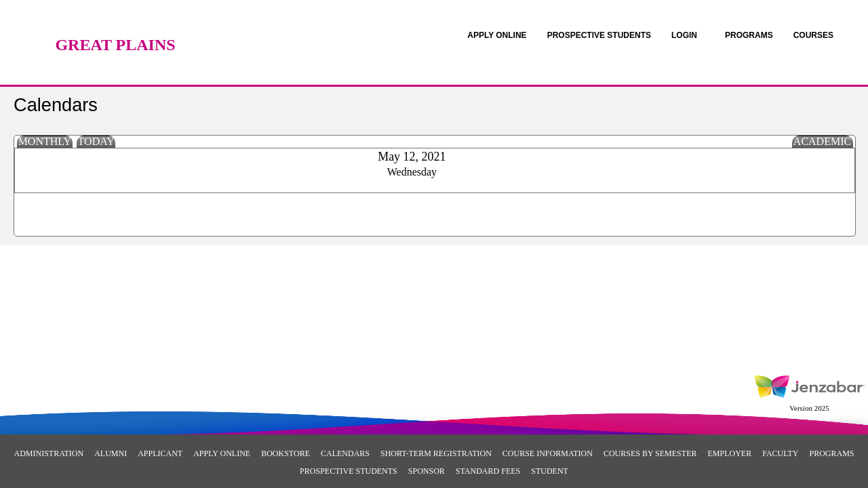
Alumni (111, 453)
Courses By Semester (650, 453)
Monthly (45, 141)
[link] (497, 35)
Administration (48, 453)
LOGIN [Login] (684, 35)
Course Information (548, 453)
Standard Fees (488, 471)
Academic (822, 141)
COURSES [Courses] (813, 35)
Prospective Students (349, 471)
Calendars (345, 453)
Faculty (780, 453)
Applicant (160, 453)
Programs (831, 453)
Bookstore (285, 453)
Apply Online (222, 453)
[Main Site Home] (115, 24)
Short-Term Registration (436, 453)
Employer (729, 453)
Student (550, 471)
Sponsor (427, 471)
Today (96, 141)
